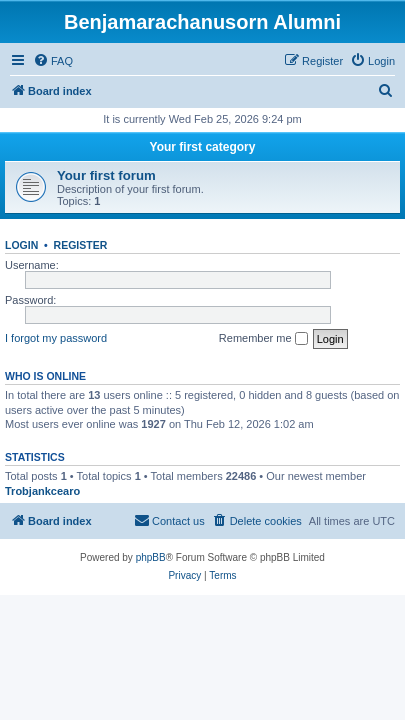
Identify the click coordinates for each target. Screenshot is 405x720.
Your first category (203, 147)
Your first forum (106, 175)
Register (81, 245)
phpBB (151, 557)
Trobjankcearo (42, 491)
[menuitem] (53, 61)
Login (21, 245)
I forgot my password (56, 338)
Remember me (263, 339)
